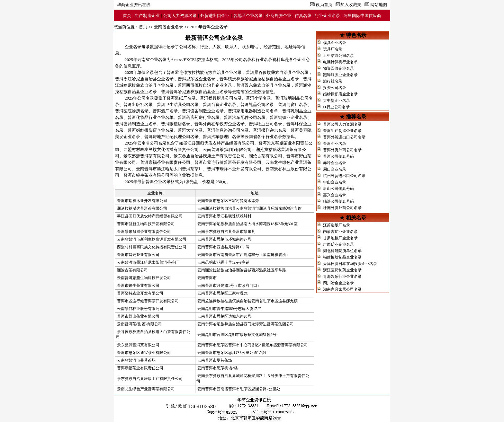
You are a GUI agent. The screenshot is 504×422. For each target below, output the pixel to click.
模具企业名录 (335, 43)
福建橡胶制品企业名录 (342, 257)
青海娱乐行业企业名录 (342, 277)
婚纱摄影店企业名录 (340, 94)
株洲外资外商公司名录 (342, 208)
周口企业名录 (335, 169)
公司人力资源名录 (180, 16)
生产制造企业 (147, 16)
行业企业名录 (328, 16)
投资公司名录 (335, 88)
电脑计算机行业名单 (340, 62)
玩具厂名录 (333, 49)
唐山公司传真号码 (338, 189)
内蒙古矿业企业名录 (340, 232)
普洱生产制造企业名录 (342, 131)
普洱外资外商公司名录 (342, 150)
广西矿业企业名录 (338, 244)
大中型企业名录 (337, 101)
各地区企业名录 (248, 16)
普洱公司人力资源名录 (342, 124)
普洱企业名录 (335, 144)
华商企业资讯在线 (134, 5)
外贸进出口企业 (215, 16)
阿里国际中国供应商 (362, 16)
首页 (127, 16)
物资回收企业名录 (338, 68)
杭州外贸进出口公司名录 (344, 176)
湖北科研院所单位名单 (342, 251)
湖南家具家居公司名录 (342, 289)
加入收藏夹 (351, 5)
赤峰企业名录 (335, 163)
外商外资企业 (279, 16)
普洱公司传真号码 (338, 156)
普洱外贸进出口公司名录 (344, 137)
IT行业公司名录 (336, 107)
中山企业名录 (335, 182)
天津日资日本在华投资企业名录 (350, 264)
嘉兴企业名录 (335, 195)
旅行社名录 (333, 81)
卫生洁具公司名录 (338, 56)
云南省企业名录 (169, 27)
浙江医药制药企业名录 (342, 270)
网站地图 (379, 5)
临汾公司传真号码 (338, 201)
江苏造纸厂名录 (337, 225)
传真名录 (303, 16)
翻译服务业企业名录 (340, 75)
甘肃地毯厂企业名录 (340, 238)
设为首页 (324, 5)
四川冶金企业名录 (338, 283)
